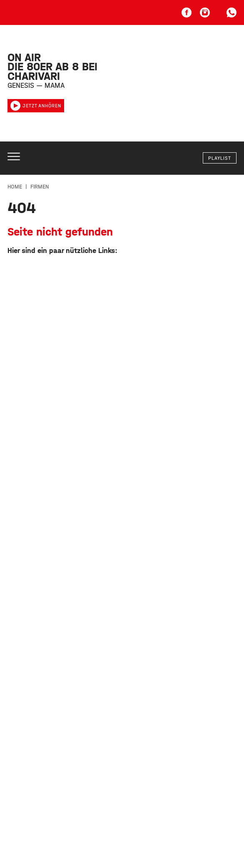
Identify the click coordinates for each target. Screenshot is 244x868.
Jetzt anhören (36, 106)
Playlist (220, 158)
